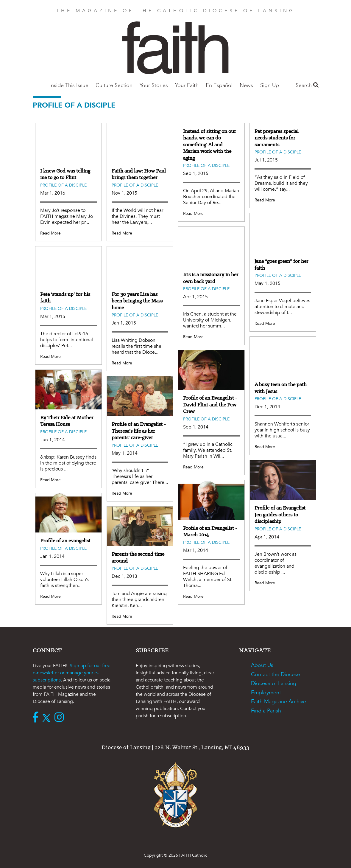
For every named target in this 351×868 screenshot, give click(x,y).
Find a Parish (266, 711)
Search (307, 85)
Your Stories (154, 85)
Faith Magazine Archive (279, 702)
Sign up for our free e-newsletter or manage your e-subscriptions (72, 673)
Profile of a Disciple (63, 185)
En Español (219, 85)
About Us (262, 665)
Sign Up (270, 85)
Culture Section (114, 85)
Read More (50, 233)
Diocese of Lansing (274, 683)
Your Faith (187, 85)
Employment (266, 693)
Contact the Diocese (276, 674)
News (246, 85)
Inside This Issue (69, 85)
